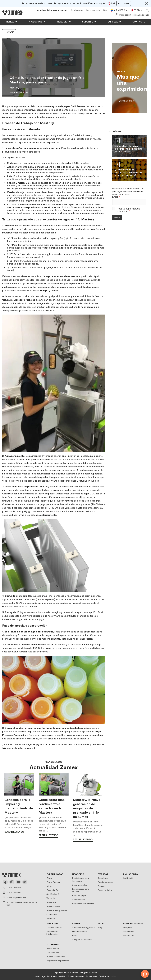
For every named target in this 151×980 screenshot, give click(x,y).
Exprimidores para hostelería (80, 879)
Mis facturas (53, 953)
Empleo (101, 886)
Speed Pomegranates (57, 910)
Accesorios (129, 931)
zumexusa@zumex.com (16, 898)
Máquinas (128, 927)
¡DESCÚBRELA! (127, 101)
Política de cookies (76, 976)
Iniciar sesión (53, 949)
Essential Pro (53, 890)
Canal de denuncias (107, 976)
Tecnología (103, 878)
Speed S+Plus (53, 906)
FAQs (75, 935)
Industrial (51, 918)
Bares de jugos (79, 896)
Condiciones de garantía (84, 927)
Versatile (51, 898)
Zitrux (49, 878)
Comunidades (78, 900)
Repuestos (129, 935)
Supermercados (79, 885)
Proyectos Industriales (83, 904)
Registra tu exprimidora (58, 961)
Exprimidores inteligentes (52, 933)
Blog (105, 10)
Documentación (93, 10)
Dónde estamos (105, 882)
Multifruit (128, 878)
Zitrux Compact (54, 882)
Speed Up (51, 902)
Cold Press (52, 914)
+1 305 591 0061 (14, 888)
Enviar (117, 217)
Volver (9, 32)
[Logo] (13, 13)
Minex (49, 886)
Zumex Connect (54, 927)
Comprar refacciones (82, 939)
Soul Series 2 (53, 894)
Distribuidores (77, 10)
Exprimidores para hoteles (80, 890)
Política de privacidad (57, 976)
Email (116, 197)
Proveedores (91, 976)
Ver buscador (147, 10)
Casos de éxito (105, 890)
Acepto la (128, 210)
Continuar (124, 3)
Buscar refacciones (56, 957)
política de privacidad (128, 210)
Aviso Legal (40, 976)
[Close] (147, 3)
